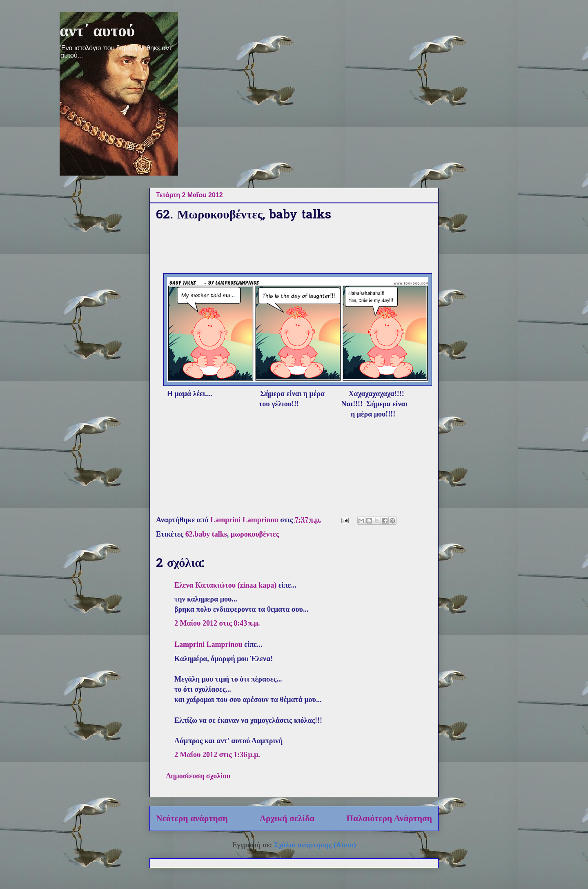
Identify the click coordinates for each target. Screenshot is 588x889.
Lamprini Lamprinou (208, 644)
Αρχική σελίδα (287, 818)
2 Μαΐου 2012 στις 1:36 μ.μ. (217, 755)
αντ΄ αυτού (97, 31)
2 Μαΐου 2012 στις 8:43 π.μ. (217, 623)
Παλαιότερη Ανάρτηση (389, 818)
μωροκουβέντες (255, 534)
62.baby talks (206, 534)
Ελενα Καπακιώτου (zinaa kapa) (225, 585)
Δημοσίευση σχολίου (198, 776)
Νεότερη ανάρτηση (192, 818)
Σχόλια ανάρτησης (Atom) (315, 845)
